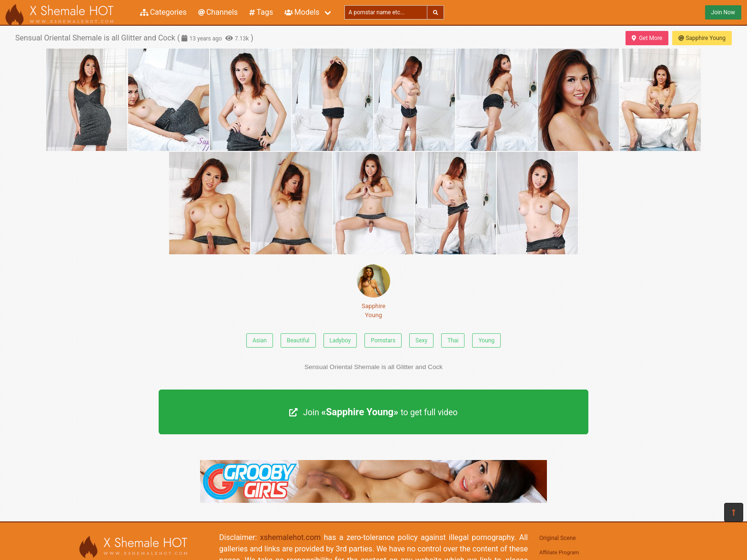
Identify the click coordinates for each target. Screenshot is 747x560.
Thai (453, 340)
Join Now (723, 12)
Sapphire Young (702, 38)
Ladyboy (340, 340)
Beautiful (298, 340)
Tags (261, 12)
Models (302, 12)
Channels (218, 12)
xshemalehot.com (291, 537)
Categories (163, 12)
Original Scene (558, 538)
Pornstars (383, 340)
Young (486, 340)
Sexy (421, 340)
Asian (260, 340)
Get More (647, 38)
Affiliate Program (559, 553)
